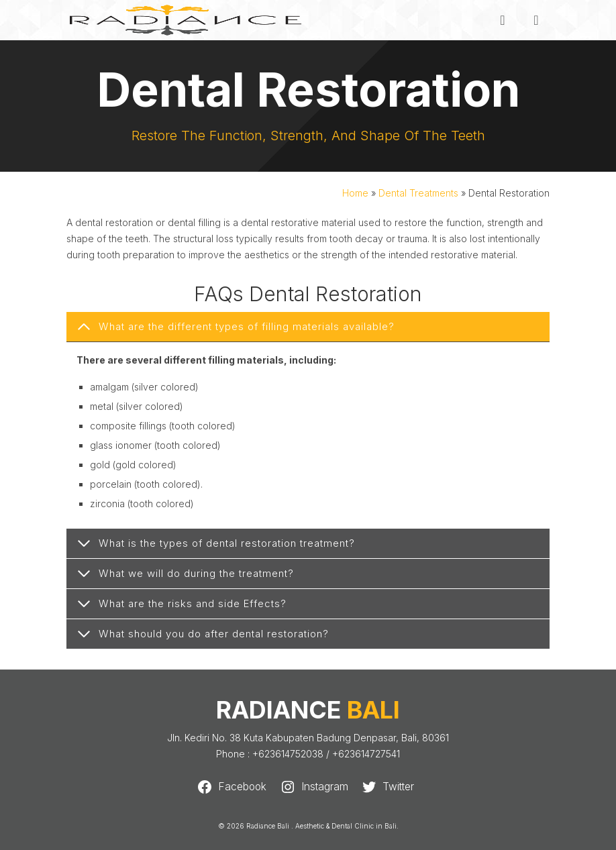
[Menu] (536, 20)
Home (355, 193)
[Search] (503, 20)
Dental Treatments (418, 193)
